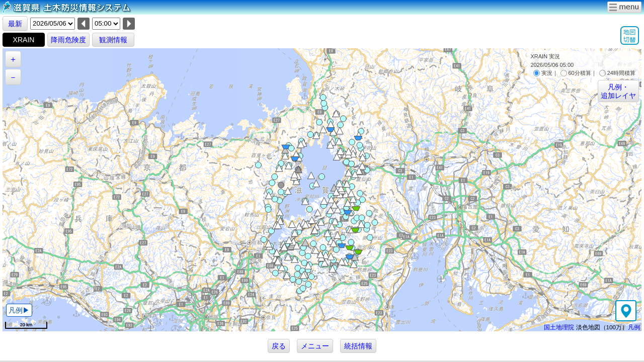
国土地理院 (559, 327)
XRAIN (24, 40)
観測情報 (113, 40)
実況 (543, 73)
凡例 (634, 327)
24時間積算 (617, 73)
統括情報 (358, 346)
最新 (15, 24)
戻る (279, 346)
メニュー (315, 346)
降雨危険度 (68, 40)
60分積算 (576, 73)
